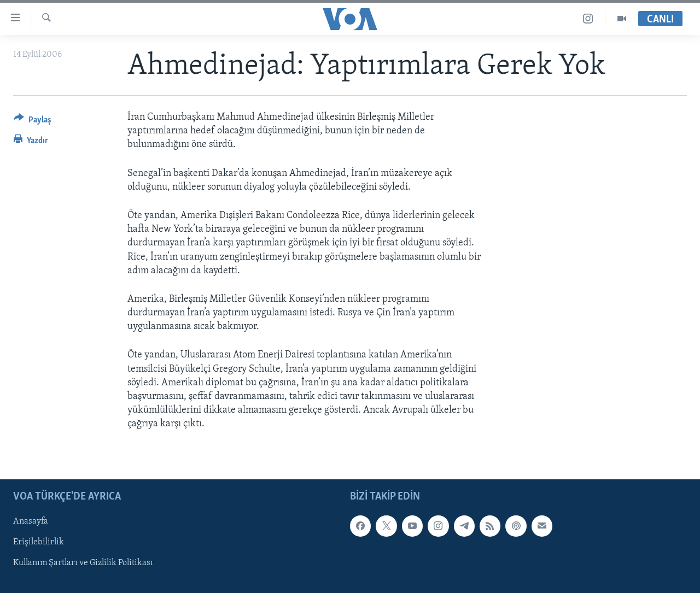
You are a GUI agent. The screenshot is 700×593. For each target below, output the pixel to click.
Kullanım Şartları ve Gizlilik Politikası (83, 563)
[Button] (33, 122)
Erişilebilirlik (39, 542)
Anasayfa (31, 521)
